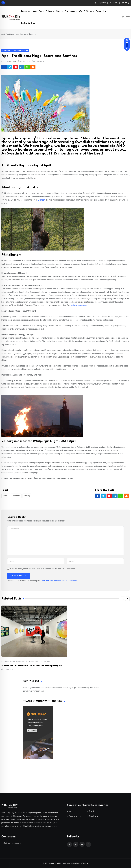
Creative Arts (11, 661)
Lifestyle (25, 11)
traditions (16, 496)
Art (3, 661)
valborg (27, 496)
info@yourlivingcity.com (12, 843)
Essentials (100, 11)
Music (58, 11)
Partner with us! (28, 23)
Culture (49, 11)
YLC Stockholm (10, 61)
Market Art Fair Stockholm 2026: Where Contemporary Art (32, 666)
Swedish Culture (43, 661)
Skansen (41, 200)
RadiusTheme (82, 863)
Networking (31, 661)
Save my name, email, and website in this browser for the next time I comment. (43, 569)
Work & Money (85, 11)
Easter (6, 496)
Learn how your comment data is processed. (59, 581)
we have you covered (79, 305)
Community (70, 11)
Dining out (37, 11)
